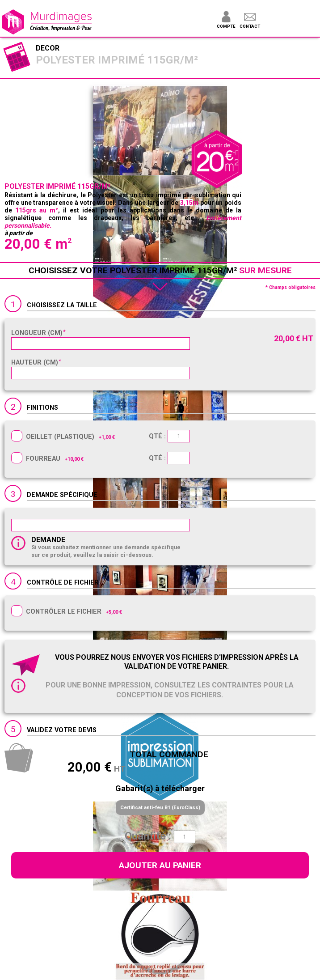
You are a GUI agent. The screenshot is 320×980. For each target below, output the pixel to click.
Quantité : (148, 836)
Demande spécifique (62, 495)
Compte (226, 26)
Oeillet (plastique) (60, 437)
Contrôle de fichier (63, 583)
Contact (250, 26)
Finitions (42, 408)
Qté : (169, 436)
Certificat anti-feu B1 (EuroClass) (160, 808)
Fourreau (43, 459)
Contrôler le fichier (64, 612)
